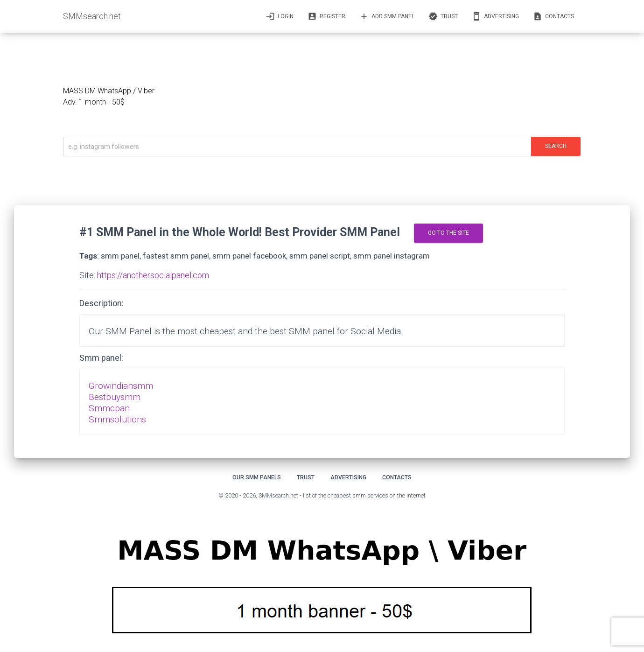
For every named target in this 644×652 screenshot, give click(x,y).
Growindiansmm (121, 386)
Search (556, 146)
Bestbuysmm (115, 397)
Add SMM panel (387, 16)
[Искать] (297, 147)
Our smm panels (257, 477)
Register (326, 16)
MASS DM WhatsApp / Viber (109, 91)
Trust (443, 16)
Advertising (495, 16)
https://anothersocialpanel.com (153, 275)
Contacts (553, 16)
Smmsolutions (117, 419)
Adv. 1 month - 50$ (94, 102)
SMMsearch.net (92, 16)
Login (280, 16)
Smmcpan (109, 408)
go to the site (448, 233)
